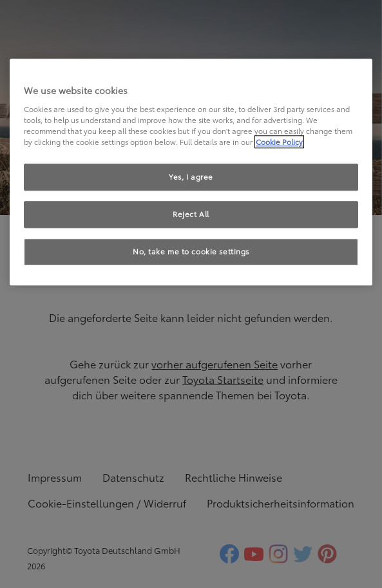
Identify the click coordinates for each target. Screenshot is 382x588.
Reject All (191, 214)
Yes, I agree (191, 176)
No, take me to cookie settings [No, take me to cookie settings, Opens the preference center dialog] (191, 251)
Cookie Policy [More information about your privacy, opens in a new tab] (279, 142)
